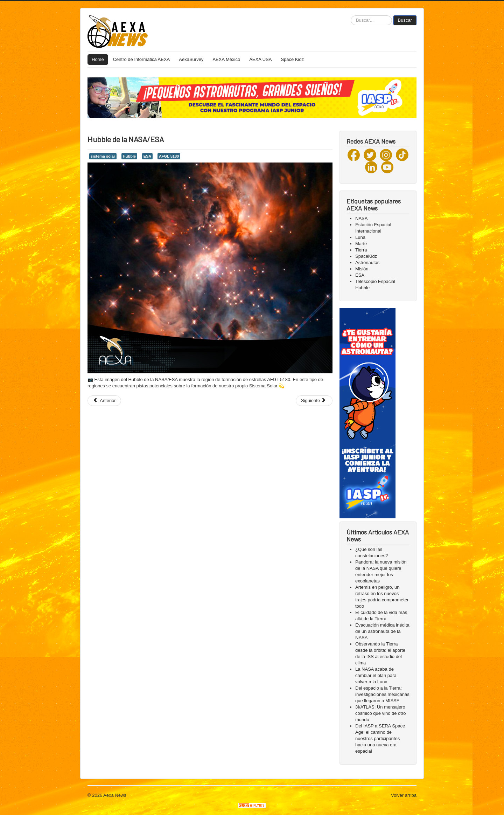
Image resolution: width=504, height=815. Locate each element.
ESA (148, 156)
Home (98, 59)
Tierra (361, 250)
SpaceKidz (366, 256)
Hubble (129, 156)
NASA (361, 218)
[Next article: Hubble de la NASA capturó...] (314, 401)
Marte (361, 244)
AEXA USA (260, 59)
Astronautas (367, 263)
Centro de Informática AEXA (142, 59)
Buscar (405, 20)
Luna (360, 237)
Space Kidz (292, 59)
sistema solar (103, 156)
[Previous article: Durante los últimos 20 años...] (104, 401)
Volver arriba (404, 795)
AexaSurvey (191, 59)
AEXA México (226, 59)
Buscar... (351, 16)
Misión (362, 269)
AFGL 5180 (169, 156)
